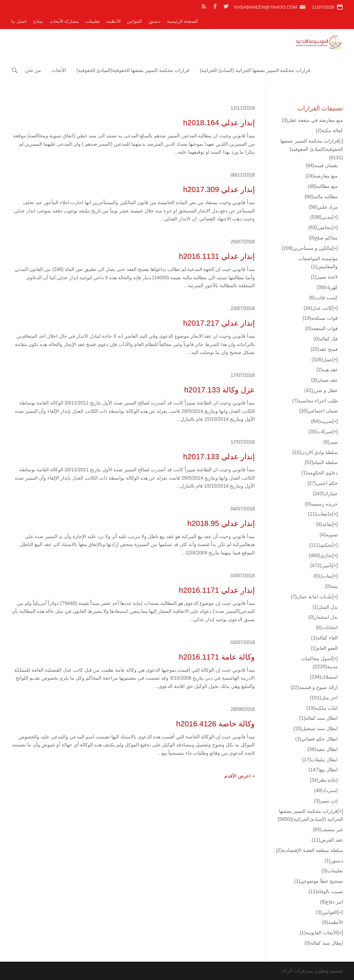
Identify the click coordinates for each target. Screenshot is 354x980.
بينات (323, 576)
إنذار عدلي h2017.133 (219, 457)
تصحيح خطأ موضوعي (319, 881)
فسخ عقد (324, 349)
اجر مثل (324, 698)
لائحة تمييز (324, 277)
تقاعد (324, 524)
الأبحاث (59, 70)
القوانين (134, 21)
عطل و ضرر (321, 390)
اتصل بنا (19, 21)
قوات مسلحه (320, 318)
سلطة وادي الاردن (315, 452)
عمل (322, 360)
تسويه (329, 535)
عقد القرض (327, 840)
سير (331, 442)
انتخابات (327, 627)
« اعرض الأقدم (240, 776)
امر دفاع (332, 902)
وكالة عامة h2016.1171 (217, 657)
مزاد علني (323, 207)
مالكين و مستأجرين (307, 248)
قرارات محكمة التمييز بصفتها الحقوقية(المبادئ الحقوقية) (133, 70)
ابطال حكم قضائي (316, 739)
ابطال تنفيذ (323, 749)
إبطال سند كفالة (324, 943)
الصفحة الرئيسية (183, 21)
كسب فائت (323, 298)
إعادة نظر (324, 780)
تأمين (321, 565)
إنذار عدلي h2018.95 (221, 523)
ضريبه (322, 421)
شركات (320, 432)
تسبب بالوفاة (326, 891)
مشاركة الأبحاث (64, 21)
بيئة (331, 586)
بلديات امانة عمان (311, 597)
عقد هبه (327, 370)
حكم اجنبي (323, 483)
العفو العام (324, 648)
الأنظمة (114, 21)
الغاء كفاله (324, 638)
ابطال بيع (323, 770)
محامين (320, 227)
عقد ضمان (324, 380)
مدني (321, 217)
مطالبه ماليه (321, 197)
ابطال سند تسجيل (315, 728)
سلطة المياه (321, 462)
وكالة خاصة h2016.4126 (216, 724)
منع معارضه (322, 176)
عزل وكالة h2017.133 (220, 390)
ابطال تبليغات (320, 760)
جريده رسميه (321, 504)
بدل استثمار (323, 617)
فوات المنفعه (322, 328)
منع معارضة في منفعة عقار (312, 120)
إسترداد (326, 790)
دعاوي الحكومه (320, 473)
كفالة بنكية (329, 130)
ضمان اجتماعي (318, 411)
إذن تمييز (326, 801)
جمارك (325, 493)
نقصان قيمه (322, 165)
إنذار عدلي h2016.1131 (217, 256)
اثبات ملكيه (322, 708)
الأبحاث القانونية (319, 933)
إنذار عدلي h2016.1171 (217, 590)
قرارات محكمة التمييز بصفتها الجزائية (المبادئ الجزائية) (255, 70)
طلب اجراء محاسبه (315, 401)
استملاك (324, 677)
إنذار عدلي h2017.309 (219, 189)
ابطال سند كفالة (319, 718)
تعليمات (93, 21)
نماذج (38, 21)
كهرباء (327, 287)
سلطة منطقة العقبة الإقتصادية (309, 850)
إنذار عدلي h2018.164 (219, 123)
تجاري (320, 555)
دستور (155, 21)
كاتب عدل (318, 308)
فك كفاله (326, 339)
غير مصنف (328, 829)
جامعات (320, 514)
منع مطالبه (323, 186)
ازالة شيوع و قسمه (314, 687)
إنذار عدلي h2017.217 (219, 323)
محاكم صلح (323, 238)
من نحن (33, 70)
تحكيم (321, 545)
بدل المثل (325, 607)
